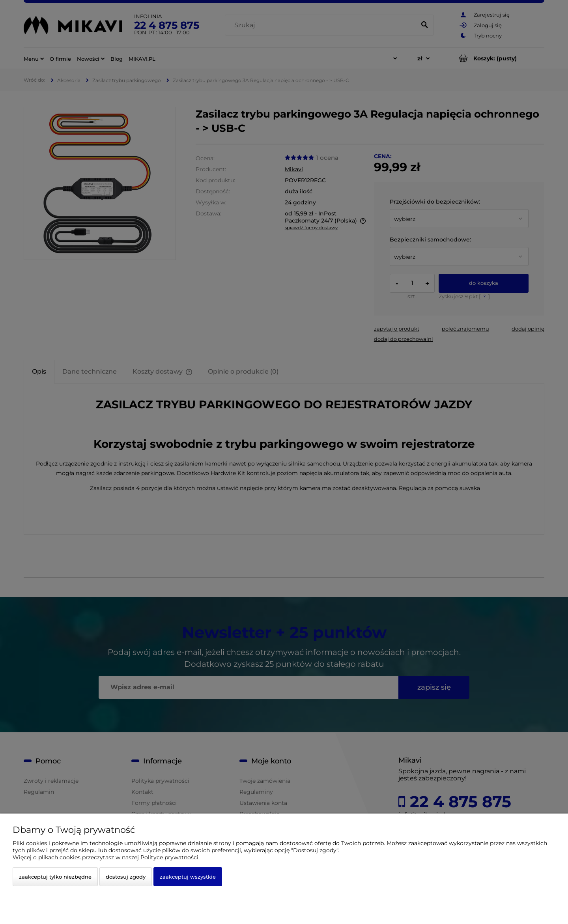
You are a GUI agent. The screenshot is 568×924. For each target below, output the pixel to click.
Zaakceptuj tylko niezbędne (55, 877)
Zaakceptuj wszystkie (188, 877)
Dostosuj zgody (126, 877)
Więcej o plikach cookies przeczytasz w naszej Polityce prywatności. (106, 857)
